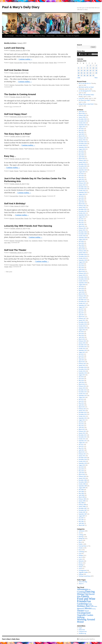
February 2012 (82, 431)
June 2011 (81, 446)
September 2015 (83, 350)
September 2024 (83, 147)
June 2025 (81, 130)
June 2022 (81, 198)
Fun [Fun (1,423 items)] (89, 601)
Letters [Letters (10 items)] (95, 606)
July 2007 (81, 518)
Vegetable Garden (83, 572)
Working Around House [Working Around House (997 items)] (86, 621)
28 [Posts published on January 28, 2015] (84, 76)
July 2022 (81, 196)
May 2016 (81, 335)
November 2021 (83, 211)
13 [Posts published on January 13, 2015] (81, 71)
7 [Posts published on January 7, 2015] (84, 68)
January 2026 (82, 117)
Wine (55, 63)
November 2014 (83, 369)
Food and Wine (18, 63)
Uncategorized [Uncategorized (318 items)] (84, 613)
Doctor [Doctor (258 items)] (92, 594)
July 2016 (81, 332)
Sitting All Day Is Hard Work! (86, 104)
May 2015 (81, 358)
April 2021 (81, 224)
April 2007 (81, 523)
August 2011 (82, 443)
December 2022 (83, 187)
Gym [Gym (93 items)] (90, 604)
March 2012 (82, 429)
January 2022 (82, 207)
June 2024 (81, 153)
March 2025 (82, 136)
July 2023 (81, 174)
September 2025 (83, 125)
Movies (40, 241)
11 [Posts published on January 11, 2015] (96, 68)
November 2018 (83, 279)
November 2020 (83, 234)
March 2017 (82, 317)
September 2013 (83, 396)
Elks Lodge (52, 85)
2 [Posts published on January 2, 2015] (90, 66)
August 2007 (82, 516)
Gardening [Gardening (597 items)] (82, 604)
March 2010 (82, 475)
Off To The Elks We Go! (85, 83)
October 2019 (82, 258)
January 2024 (82, 162)
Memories (81, 561)
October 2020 (82, 236)
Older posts (8, 272)
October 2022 (82, 191)
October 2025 (82, 123)
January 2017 (82, 320)
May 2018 (81, 290)
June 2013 (81, 401)
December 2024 (83, 142)
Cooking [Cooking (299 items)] (81, 592)
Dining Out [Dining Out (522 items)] (83, 594)
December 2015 (83, 345)
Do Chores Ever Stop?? (85, 100)
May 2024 (81, 155)
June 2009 (81, 491)
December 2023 (83, 164)
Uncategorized (82, 570)
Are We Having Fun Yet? (85, 91)
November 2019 (83, 256)
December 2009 (83, 480)
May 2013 (81, 403)
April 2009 (81, 495)
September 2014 (83, 373)
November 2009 (83, 482)
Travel (80, 569)
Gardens (60, 241)
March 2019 (82, 271)
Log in (80, 628)
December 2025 (83, 119)
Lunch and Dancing (14, 48)
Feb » (96, 78)
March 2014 (82, 384)
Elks (80, 542)
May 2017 (81, 313)
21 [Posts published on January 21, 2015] (84, 73)
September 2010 (83, 463)
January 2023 (82, 185)
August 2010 (82, 465)
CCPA (33, 196)
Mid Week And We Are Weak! (86, 87)
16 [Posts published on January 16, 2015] (90, 71)
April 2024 (81, 157)
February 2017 (82, 318)
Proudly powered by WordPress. (87, 639)
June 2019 (81, 266)
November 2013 (83, 392)
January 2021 (82, 230)
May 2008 (81, 503)
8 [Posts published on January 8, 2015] (87, 68)
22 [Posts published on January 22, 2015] (87, 73)
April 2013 (81, 405)
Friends (25, 63)
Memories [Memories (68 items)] (81, 609)
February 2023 (82, 183)
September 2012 (83, 418)
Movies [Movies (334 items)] (88, 608)
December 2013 (83, 390)
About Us (30, 36)
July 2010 (81, 467)
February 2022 (82, 206)
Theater (29, 265)
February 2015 (82, 364)
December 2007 (83, 508)
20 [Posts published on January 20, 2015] (81, 73)
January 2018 (82, 298)
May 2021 (81, 223)
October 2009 (82, 484)
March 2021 (82, 226)
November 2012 (83, 414)
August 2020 (82, 239)
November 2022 (83, 189)
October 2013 (82, 394)
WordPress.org (82, 633)
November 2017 (83, 302)
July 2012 (81, 422)
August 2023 (82, 172)
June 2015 (81, 356)
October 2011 (82, 439)
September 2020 (83, 238)
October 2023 (82, 168)
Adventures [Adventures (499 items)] (83, 589)
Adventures (82, 531)
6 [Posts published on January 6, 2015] (82, 68)
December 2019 (83, 255)
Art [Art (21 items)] (90, 590)
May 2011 (81, 448)
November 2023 (83, 166)
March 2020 (82, 249)
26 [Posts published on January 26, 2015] (79, 76)
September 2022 (83, 192)
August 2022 (82, 194)
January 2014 (82, 388)
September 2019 (83, 260)
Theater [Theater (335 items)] (81, 611)
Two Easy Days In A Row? (18, 134)
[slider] (86, 54)
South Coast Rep (63, 265)
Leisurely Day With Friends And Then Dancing (28, 226)
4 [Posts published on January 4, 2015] (96, 66)
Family (11, 63)
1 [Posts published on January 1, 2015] (87, 66)
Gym (80, 554)
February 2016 (82, 341)
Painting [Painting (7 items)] (94, 609)
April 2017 (81, 315)
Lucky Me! (81, 98)
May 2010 (81, 471)
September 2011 (83, 441)
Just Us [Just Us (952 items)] (90, 606)
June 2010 (81, 469)
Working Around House (85, 576)
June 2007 (81, 520)
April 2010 (81, 473)
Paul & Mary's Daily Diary (21, 7)
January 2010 (82, 478)
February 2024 (82, 160)
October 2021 (82, 213)
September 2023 (83, 170)
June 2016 (81, 333)
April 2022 (81, 202)
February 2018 (82, 296)
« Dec (79, 78)
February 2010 (82, 476)
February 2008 (82, 505)
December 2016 (83, 322)
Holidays (81, 555)
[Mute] (92, 54)
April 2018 (81, 292)
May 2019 (81, 268)
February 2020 (82, 251)
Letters (80, 559)
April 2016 (81, 337)
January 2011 (82, 456)
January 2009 (82, 501)
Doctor (37, 149)
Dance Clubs (50, 36)
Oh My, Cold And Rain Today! (86, 95)
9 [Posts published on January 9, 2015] (90, 68)
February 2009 (82, 499)
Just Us (81, 557)
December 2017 (83, 300)
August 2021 (82, 217)
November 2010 (83, 459)
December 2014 (83, 367)
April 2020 (81, 247)
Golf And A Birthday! (15, 203)
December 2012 (83, 412)
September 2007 (83, 514)
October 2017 (82, 303)
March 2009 (82, 497)
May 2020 (81, 245)
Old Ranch (66, 85)
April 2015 (81, 360)
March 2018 (82, 294)
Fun (30, 85)
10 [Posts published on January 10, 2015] (93, 68)
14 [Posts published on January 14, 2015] (84, 71)
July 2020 (81, 241)
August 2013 (82, 397)
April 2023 (81, 179)
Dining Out (41, 63)
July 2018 (81, 286)
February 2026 (82, 115)
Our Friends (60, 36)
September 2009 (83, 486)
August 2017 (82, 307)
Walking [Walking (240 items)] (81, 617)
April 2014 (81, 382)
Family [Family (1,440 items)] (85, 596)
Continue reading (25, 59)
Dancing (35, 63)
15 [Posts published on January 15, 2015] (87, 71)
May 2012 (81, 426)
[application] (87, 54)
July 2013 (81, 399)
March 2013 (82, 407)
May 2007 (81, 522)
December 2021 (83, 209)
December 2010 (83, 458)
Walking (81, 574)
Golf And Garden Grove (16, 70)
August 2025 (82, 127)
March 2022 (82, 204)
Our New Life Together (72, 36)
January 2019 (82, 275)
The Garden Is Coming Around (20, 94)
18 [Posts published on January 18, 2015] (96, 71)
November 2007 (83, 510)
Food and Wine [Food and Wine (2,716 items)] (86, 599)
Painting (81, 565)
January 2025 (82, 140)
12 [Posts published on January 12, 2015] (79, 71)
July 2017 (81, 309)
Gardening (35, 241)
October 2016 (82, 326)
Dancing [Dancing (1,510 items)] (90, 592)
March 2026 (82, 113)
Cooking (81, 535)
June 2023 (81, 176)
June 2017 (81, 311)
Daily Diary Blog (21, 36)
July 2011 (81, 444)
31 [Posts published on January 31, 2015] (93, 76)
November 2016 (83, 324)
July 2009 (81, 490)
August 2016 (82, 330)
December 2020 (83, 232)
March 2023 (82, 181)
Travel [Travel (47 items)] (87, 611)
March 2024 (82, 159)
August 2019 (82, 262)
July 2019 (81, 264)
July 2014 (81, 377)
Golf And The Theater (15, 250)
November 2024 (83, 144)
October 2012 (82, 416)
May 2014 (81, 381)
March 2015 (82, 362)
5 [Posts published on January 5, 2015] (79, 68)
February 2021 (82, 228)
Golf (61, 85)
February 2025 (82, 138)
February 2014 (82, 386)
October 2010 (82, 461)
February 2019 (82, 273)
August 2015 (82, 352)
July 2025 (81, 129)
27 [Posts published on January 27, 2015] (81, 76)
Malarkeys (43, 171)
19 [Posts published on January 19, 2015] (79, 73)
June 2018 (81, 288)
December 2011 (83, 435)
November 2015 (83, 347)
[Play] (80, 54)
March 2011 (82, 452)
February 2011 (82, 454)
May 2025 (81, 132)
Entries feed (82, 630)
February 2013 (82, 409)
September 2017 (83, 305)
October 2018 (82, 281)
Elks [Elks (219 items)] (79, 596)
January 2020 (82, 253)
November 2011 (83, 437)
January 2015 (82, 365)
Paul (29, 50)
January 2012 (82, 433)
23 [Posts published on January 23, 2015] (90, 73)
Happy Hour (36, 171)
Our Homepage (9, 36)
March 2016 (82, 339)
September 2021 (83, 215)
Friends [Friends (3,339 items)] (82, 601)
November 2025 (83, 121)
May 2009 (81, 493)
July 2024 (81, 151)
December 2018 (83, 277)
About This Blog (40, 36)
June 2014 (81, 379)
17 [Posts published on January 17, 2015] (93, 71)
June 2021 (81, 221)
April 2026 (81, 112)
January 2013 (82, 411)
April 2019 (81, 270)
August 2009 (82, 488)
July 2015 (81, 354)
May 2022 (81, 200)
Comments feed (83, 632)
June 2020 (81, 243)
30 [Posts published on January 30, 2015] (90, 76)
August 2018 (82, 285)
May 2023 (81, 177)
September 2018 (83, 283)
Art (80, 533)
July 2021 (81, 219)
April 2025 (81, 134)
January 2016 (82, 343)
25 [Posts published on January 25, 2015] (96, 73)
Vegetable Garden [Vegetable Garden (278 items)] (85, 615)
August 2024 (82, 149)
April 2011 (81, 450)
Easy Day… (10, 156)
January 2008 (82, 507)
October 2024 (82, 145)
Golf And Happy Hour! (16, 114)
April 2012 (81, 428)
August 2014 (82, 375)
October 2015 (82, 349)
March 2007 (82, 525)
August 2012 (82, 420)
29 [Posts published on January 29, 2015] (87, 76)
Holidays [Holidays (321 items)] (81, 606)
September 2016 (83, 328)
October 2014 (82, 371)
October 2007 (82, 512)
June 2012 (81, 424)
